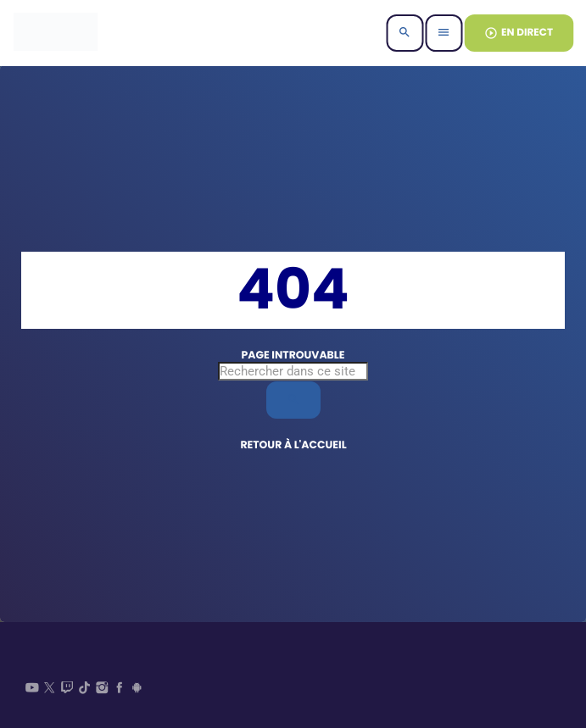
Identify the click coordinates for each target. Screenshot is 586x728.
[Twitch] (67, 690)
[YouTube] (32, 690)
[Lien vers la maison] (55, 33)
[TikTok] (85, 690)
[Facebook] (120, 690)
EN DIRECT (519, 33)
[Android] (137, 690)
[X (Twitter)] (50, 690)
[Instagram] (102, 690)
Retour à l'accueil (293, 445)
